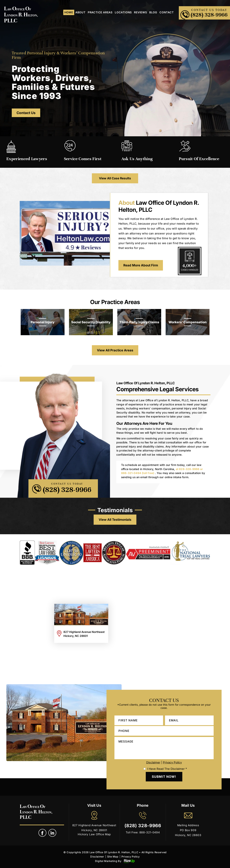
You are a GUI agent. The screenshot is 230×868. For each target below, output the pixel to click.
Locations (123, 12)
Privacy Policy (172, 762)
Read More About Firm (141, 265)
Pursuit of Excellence (199, 159)
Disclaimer (153, 762)
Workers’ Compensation (188, 322)
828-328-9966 (189, 469)
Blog (153, 12)
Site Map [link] (113, 857)
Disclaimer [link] (97, 857)
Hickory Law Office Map (94, 834)
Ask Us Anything (137, 159)
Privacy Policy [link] (131, 857)
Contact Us (26, 113)
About (80, 12)
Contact (167, 12)
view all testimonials (115, 520)
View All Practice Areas (115, 350)
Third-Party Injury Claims (139, 322)
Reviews (141, 12)
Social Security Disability (91, 322)
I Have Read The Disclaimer (167, 769)
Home (69, 12)
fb (43, 833)
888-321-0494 (131, 473)
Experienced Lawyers (27, 159)
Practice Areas (100, 12)
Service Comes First (83, 159)
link (52, 833)
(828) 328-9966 (209, 15)
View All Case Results (115, 178)
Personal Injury (43, 322)
